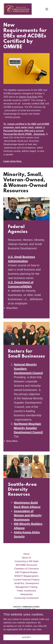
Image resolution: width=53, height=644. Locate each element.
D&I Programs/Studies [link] (26, 572)
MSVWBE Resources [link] (26, 565)
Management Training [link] (26, 587)
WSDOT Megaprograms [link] (26, 576)
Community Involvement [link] (27, 598)
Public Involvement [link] (26, 591)
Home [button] (26, 554)
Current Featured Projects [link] (26, 580)
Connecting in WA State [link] (26, 561)
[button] (47, 9)
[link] (18, 9)
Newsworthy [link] (26, 594)
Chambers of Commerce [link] (26, 569)
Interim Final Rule (28, 97)
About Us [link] (27, 558)
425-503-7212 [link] (26, 622)
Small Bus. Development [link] (26, 583)
